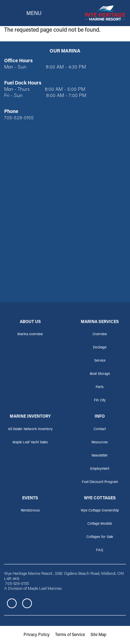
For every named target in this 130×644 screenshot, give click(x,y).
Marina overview (30, 335)
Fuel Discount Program (100, 482)
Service (100, 361)
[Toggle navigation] (23, 13)
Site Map (98, 635)
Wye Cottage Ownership (100, 511)
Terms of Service (70, 635)
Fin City (100, 401)
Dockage (100, 348)
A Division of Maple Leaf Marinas (33, 589)
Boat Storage (100, 374)
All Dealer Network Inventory (30, 429)
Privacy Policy (37, 635)
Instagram (27, 603)
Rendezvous (30, 511)
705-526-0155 (19, 118)
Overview (100, 335)
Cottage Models (100, 524)
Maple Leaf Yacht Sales (30, 443)
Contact (100, 429)
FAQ (100, 550)
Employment (100, 469)
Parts (100, 387)
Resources (100, 443)
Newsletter (100, 456)
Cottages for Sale (100, 537)
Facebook (12, 603)
